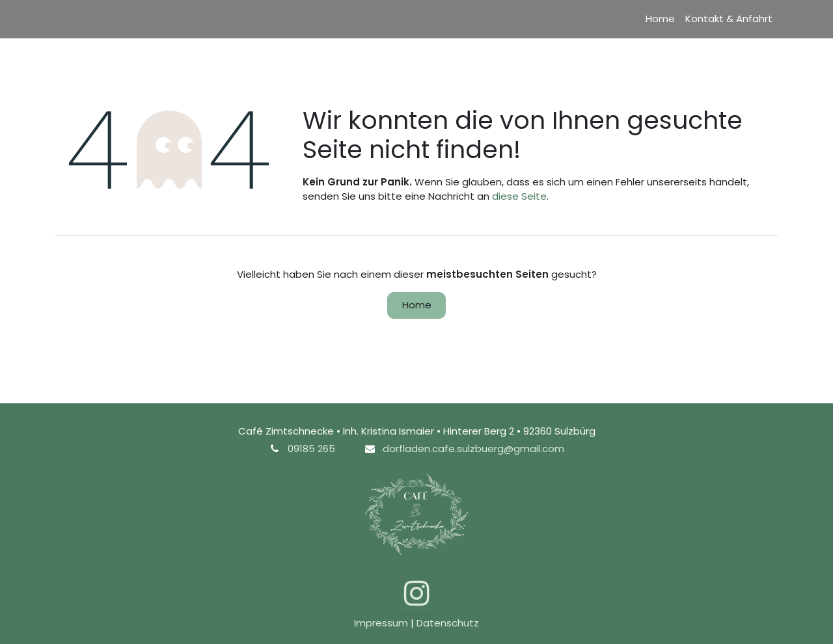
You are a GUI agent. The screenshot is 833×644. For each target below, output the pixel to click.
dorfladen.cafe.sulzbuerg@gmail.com (473, 449)
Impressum (381, 623)
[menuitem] (660, 19)
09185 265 (311, 449)
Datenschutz (448, 623)
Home (417, 305)
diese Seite (519, 196)
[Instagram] (417, 593)
